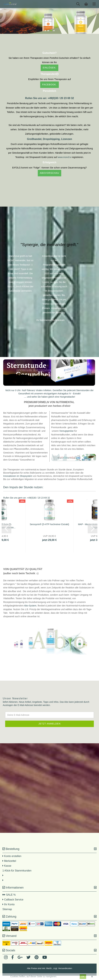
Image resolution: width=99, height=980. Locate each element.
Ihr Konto (8, 909)
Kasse (7, 870)
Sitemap (7, 914)
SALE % (10, 899)
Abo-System (30, 610)
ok (83, 977)
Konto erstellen (13, 860)
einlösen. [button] (50, 68)
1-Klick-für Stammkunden (17, 875)
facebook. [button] (50, 85)
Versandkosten (65, 973)
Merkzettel (9, 865)
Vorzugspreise (66, 435)
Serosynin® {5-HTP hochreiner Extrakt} (49, 529)
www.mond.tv (65, 157)
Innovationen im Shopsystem (18, 480)
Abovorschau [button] (50, 173)
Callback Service (13, 904)
